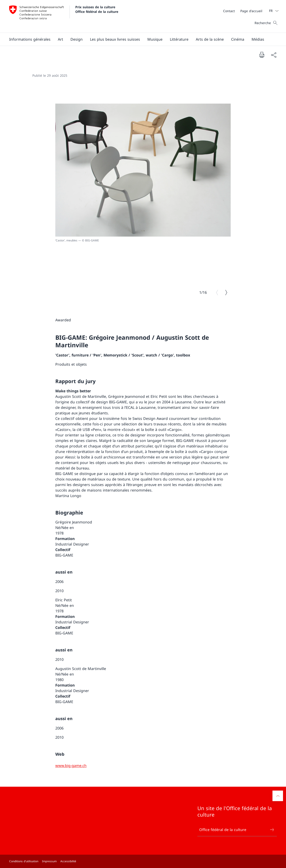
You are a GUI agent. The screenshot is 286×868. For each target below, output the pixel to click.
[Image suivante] (226, 292)
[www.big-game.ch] (71, 766)
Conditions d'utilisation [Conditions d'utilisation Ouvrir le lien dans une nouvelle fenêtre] (24, 861)
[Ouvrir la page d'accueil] (64, 16)
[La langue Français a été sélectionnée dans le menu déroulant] (272, 11)
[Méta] (243, 11)
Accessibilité (68, 861)
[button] (30, 39)
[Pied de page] (143, 861)
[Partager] (274, 55)
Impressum (49, 861)
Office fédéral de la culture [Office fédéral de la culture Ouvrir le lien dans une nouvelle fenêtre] (237, 830)
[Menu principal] (139, 39)
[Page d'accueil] (251, 11)
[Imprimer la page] (262, 55)
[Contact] (229, 11)
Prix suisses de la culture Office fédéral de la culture (97, 9)
